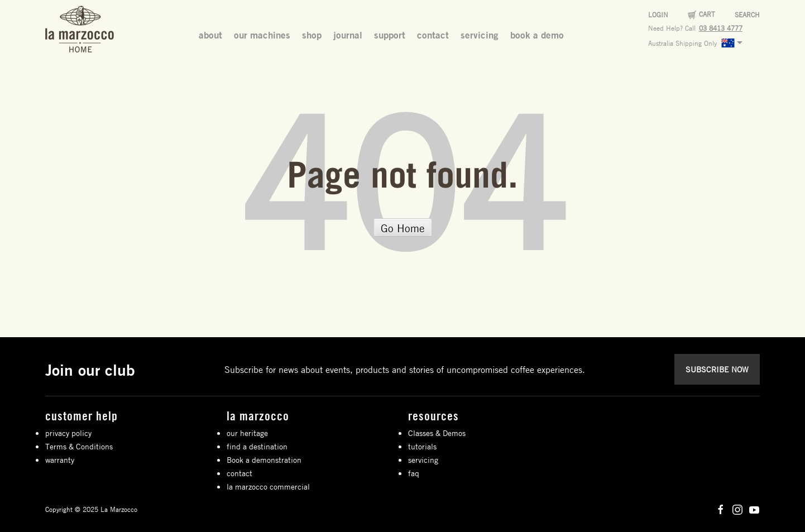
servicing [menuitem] (423, 459)
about (210, 35)
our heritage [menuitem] (247, 433)
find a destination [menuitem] (257, 446)
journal (348, 35)
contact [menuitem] (239, 473)
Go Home (403, 228)
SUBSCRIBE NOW (717, 369)
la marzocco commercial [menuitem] (268, 486)
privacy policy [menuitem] (68, 433)
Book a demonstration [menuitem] (264, 459)
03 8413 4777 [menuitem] (721, 28)
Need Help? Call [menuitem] (672, 28)
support (390, 35)
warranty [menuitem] (60, 459)
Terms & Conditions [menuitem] (79, 446)
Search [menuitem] (747, 15)
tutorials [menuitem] (422, 446)
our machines (262, 35)
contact (433, 35)
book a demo (537, 35)
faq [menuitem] (414, 473)
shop (312, 35)
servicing (480, 35)
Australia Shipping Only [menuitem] (698, 43)
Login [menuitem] (658, 15)
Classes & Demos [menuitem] (437, 433)
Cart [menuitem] (707, 14)
